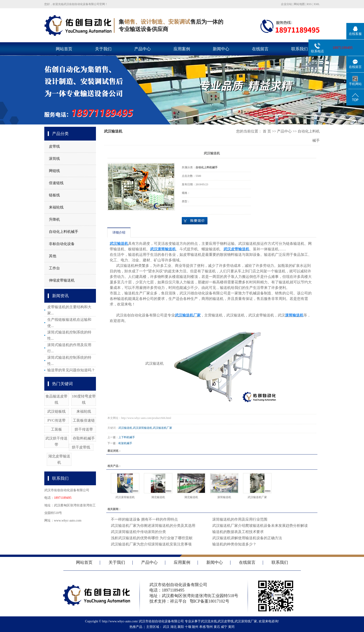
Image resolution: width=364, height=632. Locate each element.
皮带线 (54, 146)
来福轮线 (56, 207)
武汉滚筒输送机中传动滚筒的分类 (138, 532)
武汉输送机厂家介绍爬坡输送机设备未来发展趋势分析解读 (260, 526)
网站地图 (299, 4)
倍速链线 (56, 183)
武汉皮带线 (226, 621)
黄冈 (231, 627)
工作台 (54, 268)
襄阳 (181, 627)
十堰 (188, 627)
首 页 (267, 131)
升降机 (54, 219)
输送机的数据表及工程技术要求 (238, 532)
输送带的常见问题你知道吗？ (71, 370)
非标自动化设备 (62, 244)
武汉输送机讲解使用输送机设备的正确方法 (247, 538)
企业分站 (286, 4)
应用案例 (182, 49)
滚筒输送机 (224, 497)
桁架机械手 (125, 443)
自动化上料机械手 (64, 232)
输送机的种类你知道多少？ (234, 544)
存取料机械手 (84, 438)
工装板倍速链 (84, 420)
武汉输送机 (125, 428)
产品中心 (143, 49)
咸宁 (224, 627)
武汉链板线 (56, 411)
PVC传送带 (57, 420)
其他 (53, 256)
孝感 (202, 627)
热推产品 (136, 627)
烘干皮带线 (81, 447)
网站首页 (64, 49)
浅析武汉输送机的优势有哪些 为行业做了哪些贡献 (152, 538)
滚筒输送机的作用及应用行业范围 (240, 519)
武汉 (166, 627)
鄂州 (210, 627)
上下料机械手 (127, 437)
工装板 (56, 429)
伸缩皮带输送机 (62, 280)
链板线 (54, 195)
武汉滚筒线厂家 (246, 621)
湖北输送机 (158, 497)
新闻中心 (221, 49)
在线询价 (195, 221)
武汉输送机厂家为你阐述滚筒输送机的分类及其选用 (153, 526)
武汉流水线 (209, 621)
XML (317, 4)
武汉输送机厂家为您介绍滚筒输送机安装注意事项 (151, 544)
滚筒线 (54, 159)
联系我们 (300, 49)
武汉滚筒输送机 (143, 428)
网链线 (54, 171)
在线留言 (260, 49)
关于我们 (103, 49)
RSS (309, 4)
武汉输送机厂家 (162, 428)
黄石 (217, 627)
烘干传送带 (84, 429)
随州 (195, 627)
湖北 (174, 627)
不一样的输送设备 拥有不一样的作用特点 (144, 519)
